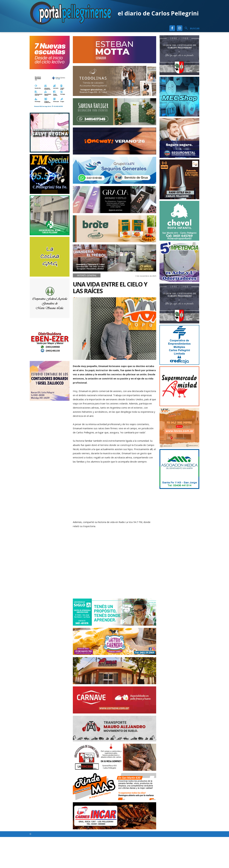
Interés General (87, 275)
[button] (191, 28)
